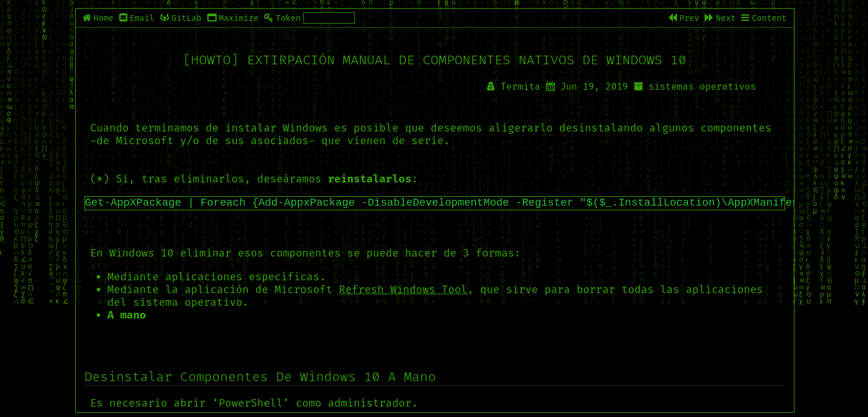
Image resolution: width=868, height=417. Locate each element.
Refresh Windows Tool (403, 290)
